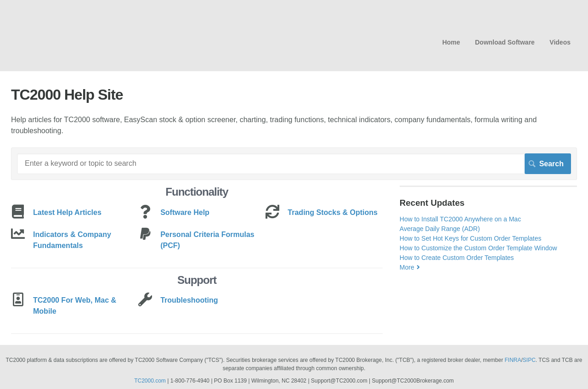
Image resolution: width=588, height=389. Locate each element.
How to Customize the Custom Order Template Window (478, 248)
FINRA (513, 360)
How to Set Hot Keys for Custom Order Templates (471, 238)
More (407, 267)
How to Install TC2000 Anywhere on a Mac (460, 219)
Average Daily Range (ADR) (440, 229)
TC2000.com (150, 381)
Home (451, 42)
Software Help (185, 212)
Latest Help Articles (67, 212)
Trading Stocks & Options (333, 212)
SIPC (529, 360)
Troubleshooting (189, 300)
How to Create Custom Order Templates (457, 258)
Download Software (505, 42)
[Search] (294, 163)
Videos (560, 42)
